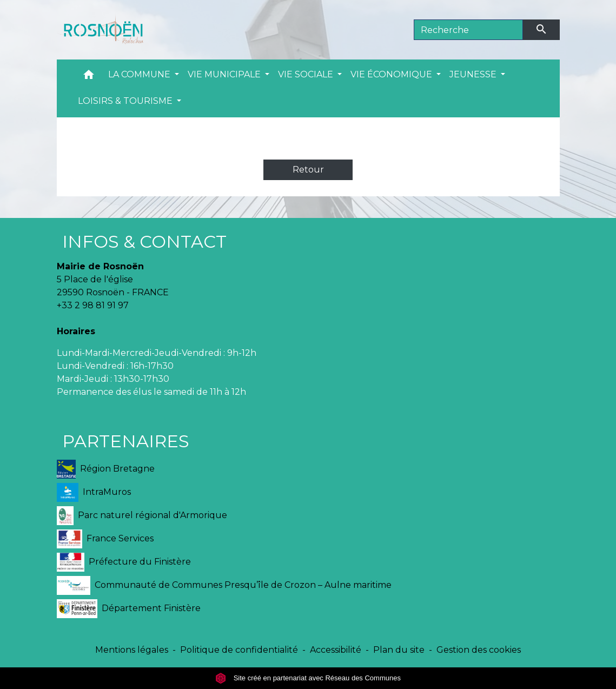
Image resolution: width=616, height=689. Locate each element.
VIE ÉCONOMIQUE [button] (392, 74)
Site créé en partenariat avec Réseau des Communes (308, 678)
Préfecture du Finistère (124, 562)
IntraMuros (94, 492)
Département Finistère (129, 609)
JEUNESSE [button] (474, 74)
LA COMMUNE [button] (140, 74)
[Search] (469, 30)
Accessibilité (336, 650)
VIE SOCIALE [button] (307, 74)
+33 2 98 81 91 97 (93, 305)
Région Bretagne (106, 469)
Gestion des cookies (479, 650)
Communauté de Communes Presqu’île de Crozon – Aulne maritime (224, 585)
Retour (308, 170)
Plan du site (399, 650)
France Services (105, 539)
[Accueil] (100, 30)
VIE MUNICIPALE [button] (225, 74)
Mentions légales (132, 650)
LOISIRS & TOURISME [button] (126, 101)
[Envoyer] (541, 30)
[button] (89, 77)
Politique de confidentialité (239, 650)
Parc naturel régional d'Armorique (142, 516)
